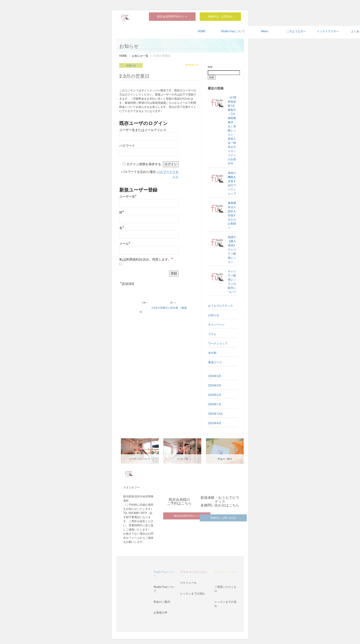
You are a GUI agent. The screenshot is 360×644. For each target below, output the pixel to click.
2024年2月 (215, 395)
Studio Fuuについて (233, 31)
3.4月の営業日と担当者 (165, 308)
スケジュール (188, 583)
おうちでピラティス (221, 306)
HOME (201, 31)
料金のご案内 (162, 602)
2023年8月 (215, 423)
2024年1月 (215, 404)
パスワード (127, 146)
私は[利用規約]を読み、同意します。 (146, 259)
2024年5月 (215, 376)
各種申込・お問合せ (220, 17)
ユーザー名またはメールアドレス (143, 130)
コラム (212, 334)
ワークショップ (218, 343)
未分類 (212, 353)
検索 (210, 67)
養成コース (215, 362)
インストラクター (328, 31)
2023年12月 (216, 414)
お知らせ (131, 65)
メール (125, 244)
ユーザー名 (128, 197)
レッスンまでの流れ (192, 594)
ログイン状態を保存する (144, 164)
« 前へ (145, 303)
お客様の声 (160, 613)
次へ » (173, 303)
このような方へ (296, 31)
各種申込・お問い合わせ (223, 518)
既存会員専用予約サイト (172, 17)
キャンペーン (216, 325)
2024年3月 (215, 385)
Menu (265, 31)
